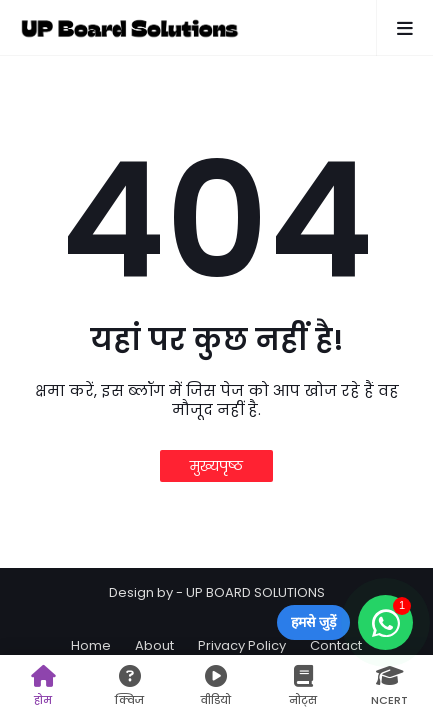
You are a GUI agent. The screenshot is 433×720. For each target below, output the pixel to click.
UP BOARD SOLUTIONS (255, 592)
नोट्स (303, 686)
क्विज (130, 686)
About (154, 645)
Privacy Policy (242, 645)
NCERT (389, 686)
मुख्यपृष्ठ (216, 466)
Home (91, 645)
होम (43, 686)
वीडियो (216, 686)
